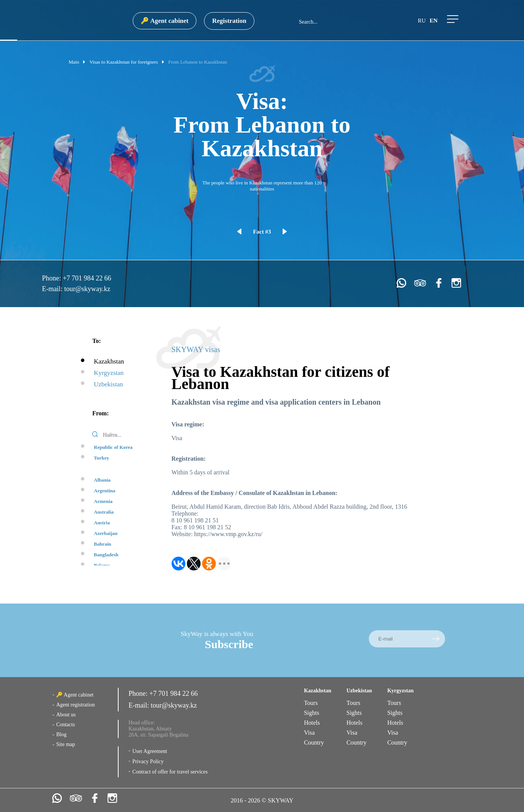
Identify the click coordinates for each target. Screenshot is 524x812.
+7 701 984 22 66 (87, 278)
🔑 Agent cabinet (165, 21)
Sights (312, 713)
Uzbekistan (108, 384)
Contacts (65, 725)
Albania (102, 480)
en (433, 21)
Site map (65, 744)
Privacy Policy (148, 762)
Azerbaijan (106, 533)
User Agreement (150, 751)
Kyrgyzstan (109, 373)
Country (314, 742)
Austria (102, 523)
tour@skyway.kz (87, 289)
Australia (104, 512)
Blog (61, 734)
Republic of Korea (113, 447)
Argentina (104, 491)
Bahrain (103, 544)
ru (422, 21)
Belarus (102, 565)
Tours (311, 703)
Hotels (312, 723)
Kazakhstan (109, 361)
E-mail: (53, 289)
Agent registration (75, 705)
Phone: (52, 278)
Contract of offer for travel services (170, 772)
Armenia (103, 501)
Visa (309, 733)
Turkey (101, 458)
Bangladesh (106, 555)
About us (66, 715)
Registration (229, 21)
